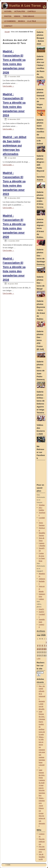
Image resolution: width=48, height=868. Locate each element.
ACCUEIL (8, 11)
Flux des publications (42, 841)
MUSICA (22, 21)
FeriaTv (41, 609)
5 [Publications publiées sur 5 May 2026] (40, 646)
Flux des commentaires (42, 849)
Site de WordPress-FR (42, 857)
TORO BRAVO (28, 16)
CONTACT (8, 26)
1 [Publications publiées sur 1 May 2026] (46, 642)
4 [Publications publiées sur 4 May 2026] (38, 646)
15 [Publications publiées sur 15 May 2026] (46, 649)
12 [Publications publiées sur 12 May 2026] (40, 649)
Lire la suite (8, 86)
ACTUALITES (20, 11)
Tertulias (42, 505)
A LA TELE (32, 21)
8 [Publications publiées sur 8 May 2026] (46, 646)
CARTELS (31, 11)
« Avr (39, 658)
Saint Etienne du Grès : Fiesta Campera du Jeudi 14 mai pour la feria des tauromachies (42, 783)
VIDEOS (17, 16)
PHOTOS (8, 16)
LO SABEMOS (10, 21)
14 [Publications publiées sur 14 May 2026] (44, 649)
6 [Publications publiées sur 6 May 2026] (42, 646)
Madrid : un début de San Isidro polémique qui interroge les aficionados (15, 145)
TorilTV (42, 612)
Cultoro (41, 599)
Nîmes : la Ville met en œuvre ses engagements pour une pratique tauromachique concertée (42, 752)
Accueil (7, 32)
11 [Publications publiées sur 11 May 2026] (38, 649)
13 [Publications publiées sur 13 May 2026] (42, 649)
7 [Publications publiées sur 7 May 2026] (44, 646)
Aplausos (42, 579)
